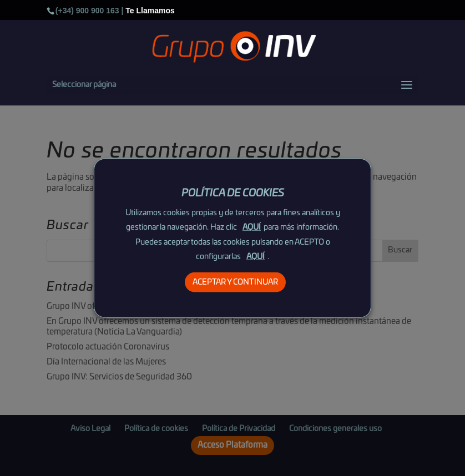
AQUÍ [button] (256, 256)
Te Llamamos (150, 11)
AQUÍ (252, 227)
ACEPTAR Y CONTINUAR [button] (235, 282)
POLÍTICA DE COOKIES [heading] (233, 194)
